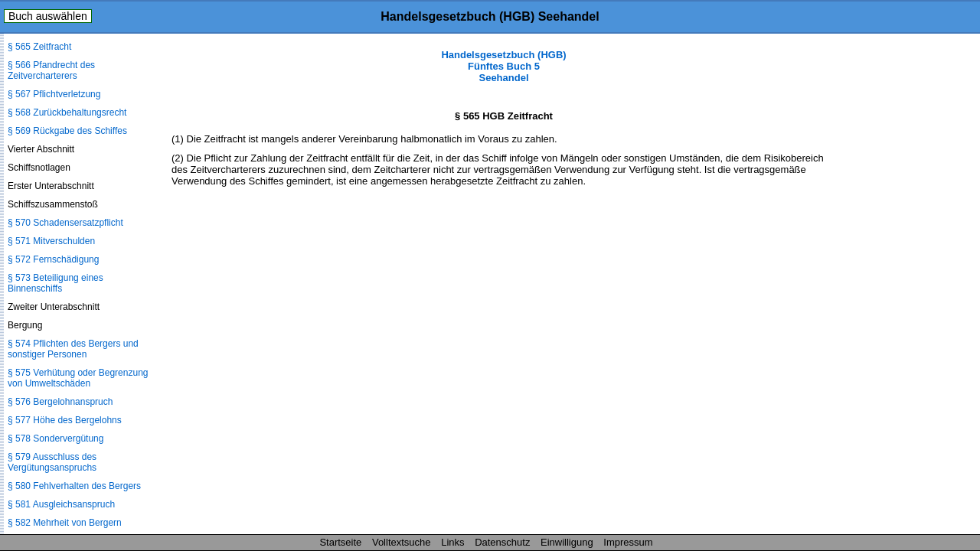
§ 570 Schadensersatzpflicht (65, 223)
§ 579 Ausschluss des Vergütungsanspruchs (52, 462)
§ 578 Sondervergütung (56, 439)
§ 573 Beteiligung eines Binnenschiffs (56, 283)
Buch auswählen (48, 16)
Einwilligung (567, 542)
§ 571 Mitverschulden (51, 241)
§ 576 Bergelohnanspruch (60, 402)
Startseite (340, 542)
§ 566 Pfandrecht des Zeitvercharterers (51, 70)
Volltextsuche (402, 542)
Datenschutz (502, 542)
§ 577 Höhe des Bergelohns (65, 420)
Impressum (628, 542)
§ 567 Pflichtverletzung (54, 94)
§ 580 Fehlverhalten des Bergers (74, 486)
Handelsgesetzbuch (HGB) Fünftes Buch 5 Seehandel (503, 66)
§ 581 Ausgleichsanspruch (61, 504)
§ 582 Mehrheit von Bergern (65, 523)
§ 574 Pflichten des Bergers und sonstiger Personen (73, 349)
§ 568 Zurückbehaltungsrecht (67, 112)
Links (452, 542)
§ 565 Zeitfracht (39, 47)
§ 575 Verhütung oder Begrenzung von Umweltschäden (78, 378)
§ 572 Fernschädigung (53, 259)
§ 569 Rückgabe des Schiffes (67, 131)
